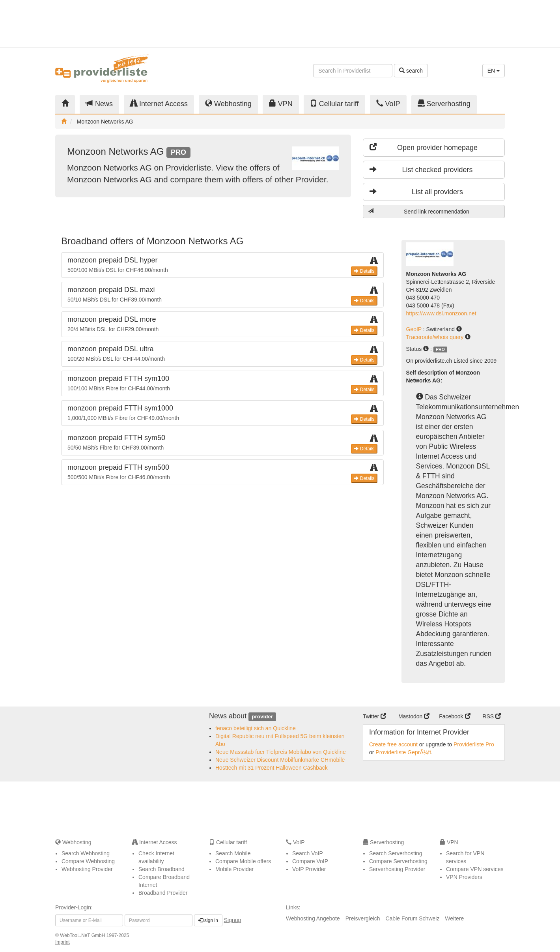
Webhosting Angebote (313, 918)
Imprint (63, 942)
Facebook (455, 716)
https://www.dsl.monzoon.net (441, 313)
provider (262, 717)
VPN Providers (464, 877)
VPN (281, 104)
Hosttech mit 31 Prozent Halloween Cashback (272, 768)
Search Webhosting (86, 853)
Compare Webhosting (88, 861)
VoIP (388, 104)
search (411, 71)
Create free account (393, 744)
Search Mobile (233, 853)
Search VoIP (308, 853)
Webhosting (228, 104)
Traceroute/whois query (436, 337)
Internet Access (159, 104)
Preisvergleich (363, 918)
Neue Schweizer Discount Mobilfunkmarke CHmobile (280, 760)
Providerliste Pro (474, 744)
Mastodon (414, 716)
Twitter (374, 716)
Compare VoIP (310, 861)
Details (364, 271)
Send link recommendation (419, 211)
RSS (492, 716)
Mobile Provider (234, 869)
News (99, 104)
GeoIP (415, 329)
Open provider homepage (424, 147)
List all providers (416, 192)
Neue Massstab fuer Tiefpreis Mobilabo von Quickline (281, 752)
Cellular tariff (334, 104)
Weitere (454, 918)
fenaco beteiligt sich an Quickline (256, 728)
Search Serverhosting (396, 853)
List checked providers (421, 170)
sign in (208, 920)
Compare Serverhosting (398, 861)
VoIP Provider (309, 869)
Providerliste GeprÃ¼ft (403, 752)
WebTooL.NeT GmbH (83, 935)
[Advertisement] (434, 24)
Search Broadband (161, 869)
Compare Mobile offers (243, 861)
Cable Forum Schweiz (412, 918)
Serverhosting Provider (397, 869)
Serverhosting (444, 104)
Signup (233, 920)
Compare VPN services (475, 869)
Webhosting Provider (87, 869)
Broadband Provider (163, 893)
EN (494, 71)
